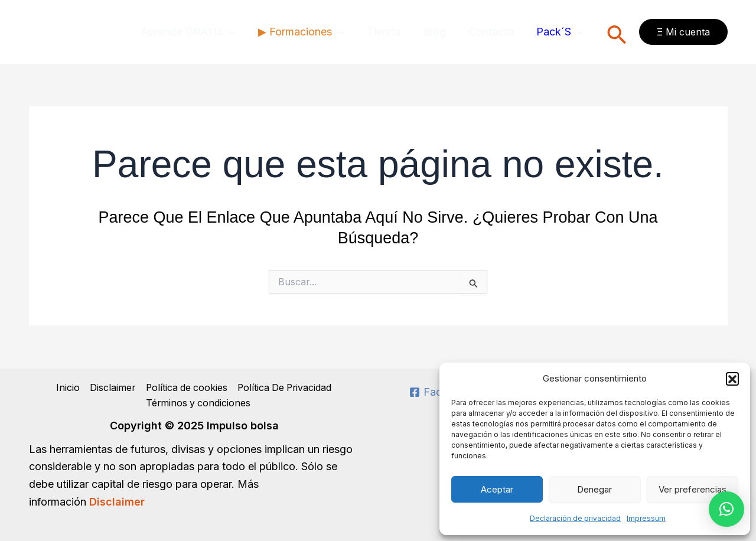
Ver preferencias (693, 489)
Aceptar (497, 489)
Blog (438, 32)
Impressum (646, 518)
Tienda (388, 32)
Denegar (594, 489)
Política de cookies (185, 387)
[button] (732, 379)
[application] (237, 32)
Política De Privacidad (284, 387)
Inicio (66, 387)
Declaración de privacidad (575, 518)
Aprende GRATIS (196, 32)
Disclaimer (110, 387)
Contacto (493, 32)
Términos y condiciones (198, 403)
